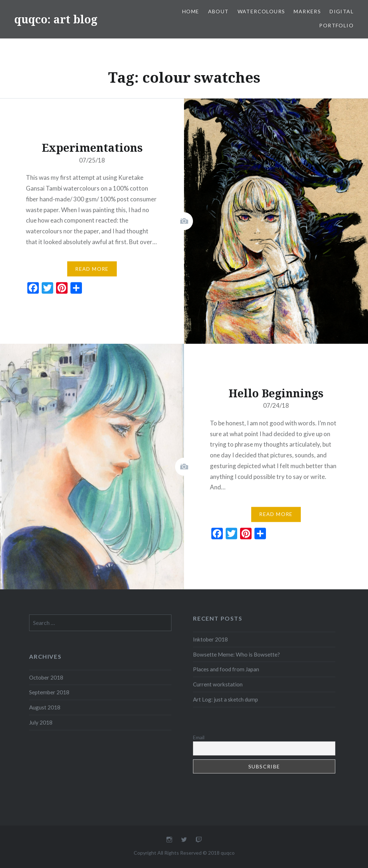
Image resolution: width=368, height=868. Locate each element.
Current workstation (218, 684)
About (218, 11)
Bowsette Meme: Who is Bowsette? (236, 654)
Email (199, 737)
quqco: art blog (56, 19)
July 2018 (41, 722)
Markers (307, 11)
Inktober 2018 (210, 639)
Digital (342, 11)
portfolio (336, 25)
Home (191, 11)
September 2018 (49, 692)
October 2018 (46, 677)
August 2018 (45, 707)
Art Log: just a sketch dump (226, 699)
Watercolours (261, 11)
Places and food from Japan (226, 669)
